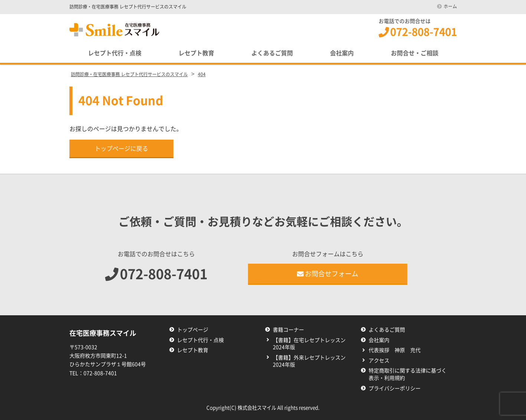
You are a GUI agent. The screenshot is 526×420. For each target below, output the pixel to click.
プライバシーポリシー (395, 388)
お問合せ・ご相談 (415, 53)
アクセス (379, 361)
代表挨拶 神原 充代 (395, 350)
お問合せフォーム (328, 274)
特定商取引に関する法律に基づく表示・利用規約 (408, 374)
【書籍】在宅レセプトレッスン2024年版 (309, 344)
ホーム (450, 6)
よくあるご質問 (272, 53)
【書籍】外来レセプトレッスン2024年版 (309, 361)
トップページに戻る (121, 149)
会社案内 (342, 53)
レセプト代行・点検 (115, 53)
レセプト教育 (196, 53)
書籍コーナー (288, 330)
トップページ (193, 330)
